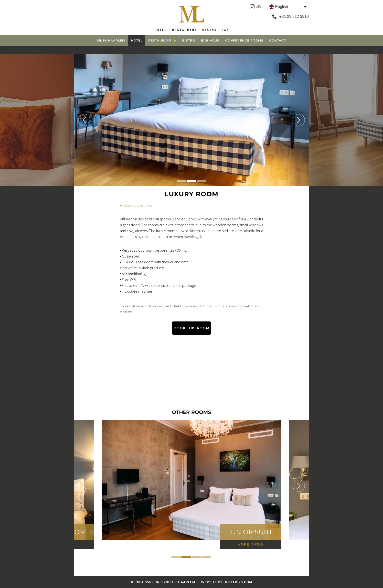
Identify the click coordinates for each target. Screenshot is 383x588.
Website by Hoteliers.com (227, 582)
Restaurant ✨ (162, 40)
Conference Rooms (244, 40)
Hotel (137, 40)
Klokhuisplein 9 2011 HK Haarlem (163, 582)
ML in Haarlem (111, 40)
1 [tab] (181, 181)
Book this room (191, 328)
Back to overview (136, 205)
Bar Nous (210, 40)
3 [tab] (202, 181)
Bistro (189, 40)
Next (299, 120)
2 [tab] (191, 181)
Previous (84, 120)
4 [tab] (206, 557)
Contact (277, 40)
